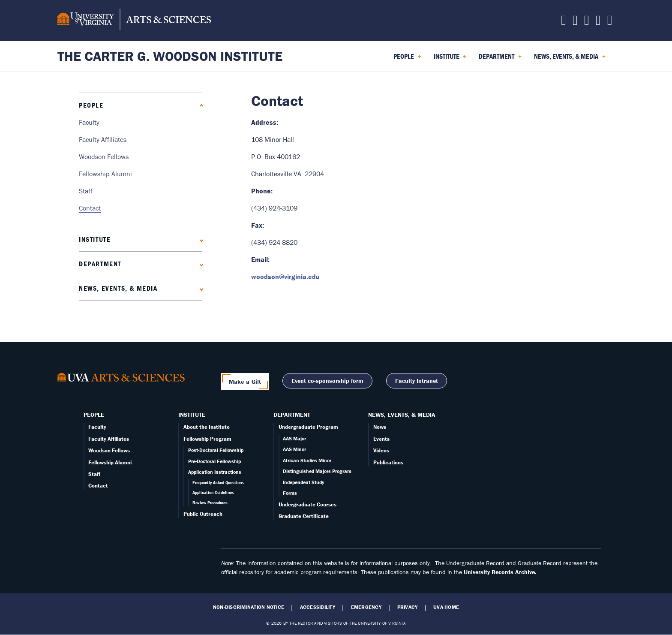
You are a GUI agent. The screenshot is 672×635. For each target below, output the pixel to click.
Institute (95, 239)
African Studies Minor (307, 460)
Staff (86, 191)
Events (381, 439)
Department (100, 264)
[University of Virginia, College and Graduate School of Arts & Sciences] (134, 21)
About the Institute (207, 427)
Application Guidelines (213, 492)
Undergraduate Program (308, 427)
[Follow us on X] (564, 22)
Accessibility (318, 607)
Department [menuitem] (500, 59)
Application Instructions (215, 472)
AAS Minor (294, 449)
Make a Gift (245, 382)
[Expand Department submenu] (199, 264)
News (380, 427)
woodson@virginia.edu (285, 277)
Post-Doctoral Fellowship (216, 450)
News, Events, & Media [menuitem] (570, 59)
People (91, 105)
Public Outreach (203, 514)
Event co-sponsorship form (327, 381)
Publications (388, 462)
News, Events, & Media (118, 288)
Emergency (366, 607)
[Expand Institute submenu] (199, 239)
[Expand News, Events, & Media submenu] (199, 288)
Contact (90, 208)
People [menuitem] (407, 59)
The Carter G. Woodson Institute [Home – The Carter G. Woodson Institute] (170, 56)
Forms (290, 493)
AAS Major (294, 438)
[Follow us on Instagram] (587, 22)
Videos (381, 450)
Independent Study (303, 482)
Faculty (89, 122)
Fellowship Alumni (105, 174)
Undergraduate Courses (307, 504)
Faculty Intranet (417, 381)
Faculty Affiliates (103, 139)
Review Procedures (210, 503)
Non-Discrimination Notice (249, 607)
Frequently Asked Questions (218, 483)
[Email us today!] (598, 22)
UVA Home (446, 607)
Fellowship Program (207, 439)
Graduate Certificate (304, 516)
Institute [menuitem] (450, 59)
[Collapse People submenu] (199, 105)
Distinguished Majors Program (317, 471)
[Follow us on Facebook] (575, 22)
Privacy (408, 607)
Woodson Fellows (104, 156)
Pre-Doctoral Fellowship (214, 461)
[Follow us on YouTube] (610, 22)
